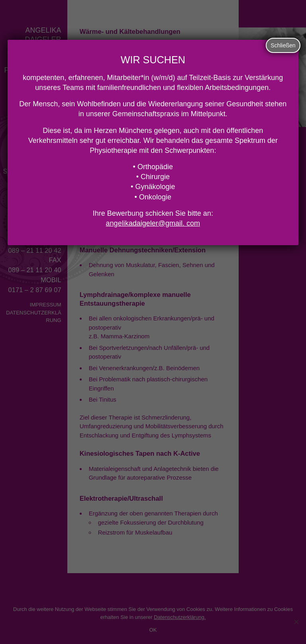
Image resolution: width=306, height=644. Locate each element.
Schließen (283, 45)
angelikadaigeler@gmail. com (153, 223)
